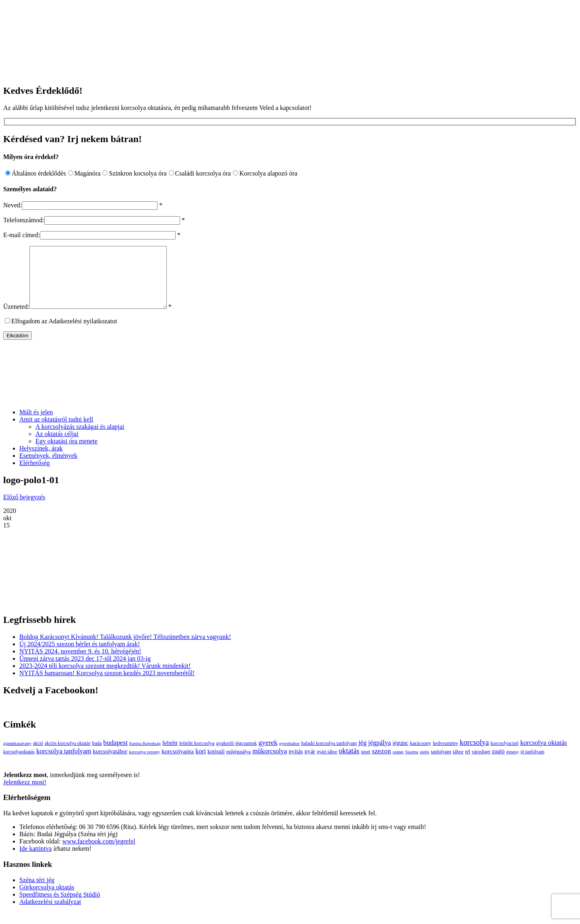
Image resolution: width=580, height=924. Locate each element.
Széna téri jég (37, 892)
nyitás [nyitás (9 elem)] (296, 763)
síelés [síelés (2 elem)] (425, 764)
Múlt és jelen (36, 424)
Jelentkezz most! (25, 794)
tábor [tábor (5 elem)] (458, 764)
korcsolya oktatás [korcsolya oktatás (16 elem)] (543, 755)
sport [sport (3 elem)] (366, 764)
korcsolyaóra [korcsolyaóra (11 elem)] (178, 763)
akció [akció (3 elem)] (38, 756)
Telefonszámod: (24, 220)
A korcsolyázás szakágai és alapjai (80, 439)
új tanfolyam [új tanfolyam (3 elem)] (532, 764)
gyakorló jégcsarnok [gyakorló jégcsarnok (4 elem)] (237, 755)
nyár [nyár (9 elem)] (310, 763)
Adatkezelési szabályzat (50, 914)
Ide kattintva (35, 861)
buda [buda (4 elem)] (97, 755)
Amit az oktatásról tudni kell (56, 431)
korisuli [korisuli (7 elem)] (216, 764)
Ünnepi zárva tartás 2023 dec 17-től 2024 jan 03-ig (85, 671)
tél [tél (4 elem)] (468, 764)
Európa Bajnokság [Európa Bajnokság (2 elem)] (145, 756)
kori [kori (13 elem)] (201, 763)
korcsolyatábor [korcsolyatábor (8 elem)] (110, 763)
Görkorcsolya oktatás (47, 899)
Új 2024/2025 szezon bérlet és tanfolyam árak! (80, 656)
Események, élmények (48, 468)
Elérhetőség (35, 475)
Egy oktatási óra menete (66, 453)
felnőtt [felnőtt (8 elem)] (170, 755)
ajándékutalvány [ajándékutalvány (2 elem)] (17, 756)
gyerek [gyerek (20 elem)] (268, 755)
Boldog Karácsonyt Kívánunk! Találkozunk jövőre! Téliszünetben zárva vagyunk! (125, 649)
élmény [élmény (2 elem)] (513, 764)
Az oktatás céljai (57, 446)
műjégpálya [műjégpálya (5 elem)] (239, 764)
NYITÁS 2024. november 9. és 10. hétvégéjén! (80, 663)
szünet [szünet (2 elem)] (398, 764)
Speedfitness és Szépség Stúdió (60, 906)
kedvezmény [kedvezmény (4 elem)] (446, 755)
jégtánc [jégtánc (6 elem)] (400, 755)
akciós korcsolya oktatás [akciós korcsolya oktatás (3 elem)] (67, 756)
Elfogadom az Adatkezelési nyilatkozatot (64, 333)
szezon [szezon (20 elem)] (382, 763)
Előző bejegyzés (24, 509)
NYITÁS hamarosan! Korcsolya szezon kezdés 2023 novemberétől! (107, 685)
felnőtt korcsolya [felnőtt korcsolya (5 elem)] (197, 755)
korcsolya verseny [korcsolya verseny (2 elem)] (144, 764)
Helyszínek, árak (41, 460)
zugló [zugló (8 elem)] (498, 763)
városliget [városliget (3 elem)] (481, 764)
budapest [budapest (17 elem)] (116, 755)
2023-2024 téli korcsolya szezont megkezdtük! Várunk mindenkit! (105, 678)
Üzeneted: (16, 319)
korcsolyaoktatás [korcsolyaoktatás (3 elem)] (19, 764)
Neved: (12, 205)
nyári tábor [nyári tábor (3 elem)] (327, 764)
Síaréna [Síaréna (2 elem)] (412, 764)
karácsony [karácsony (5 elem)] (421, 755)
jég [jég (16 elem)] (362, 755)
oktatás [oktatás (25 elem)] (349, 763)
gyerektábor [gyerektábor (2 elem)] (289, 756)
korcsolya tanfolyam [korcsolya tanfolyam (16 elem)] (64, 763)
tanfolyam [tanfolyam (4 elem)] (441, 764)
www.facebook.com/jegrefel (99, 853)
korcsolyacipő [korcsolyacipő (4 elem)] (505, 755)
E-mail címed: (22, 235)
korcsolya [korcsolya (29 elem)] (474, 754)
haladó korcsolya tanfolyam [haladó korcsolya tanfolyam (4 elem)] (329, 755)
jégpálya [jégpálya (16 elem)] (379, 755)
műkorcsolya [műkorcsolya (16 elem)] (270, 763)
